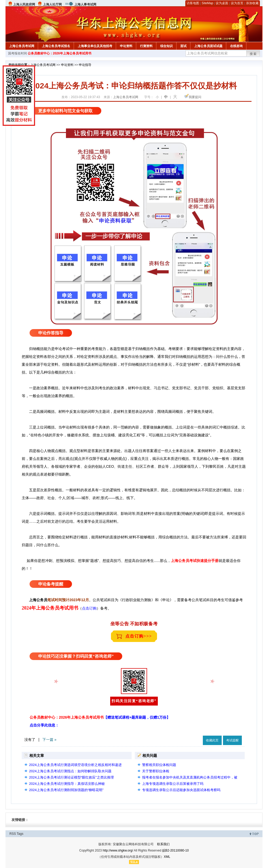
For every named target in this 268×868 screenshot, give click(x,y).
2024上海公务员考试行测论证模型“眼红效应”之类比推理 (71, 777)
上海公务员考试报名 (56, 46)
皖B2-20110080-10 (175, 850)
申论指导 (85, 65)
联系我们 (163, 844)
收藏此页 (212, 740)
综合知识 (166, 46)
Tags (20, 834)
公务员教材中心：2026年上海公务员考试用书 (60, 53)
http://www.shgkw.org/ (118, 850)
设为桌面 (222, 3)
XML (167, 857)
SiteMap (208, 3)
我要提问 (195, 97)
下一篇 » (49, 740)
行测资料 (146, 46)
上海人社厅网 (52, 4)
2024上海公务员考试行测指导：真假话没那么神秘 (67, 784)
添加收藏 (252, 3)
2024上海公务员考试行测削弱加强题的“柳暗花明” (66, 790)
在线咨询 (236, 46)
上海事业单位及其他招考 (95, 46)
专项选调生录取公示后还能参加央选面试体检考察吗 (181, 790)
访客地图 (193, 3)
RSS (13, 834)
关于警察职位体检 (156, 771)
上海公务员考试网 (22, 46)
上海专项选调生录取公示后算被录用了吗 (173, 784)
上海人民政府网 (24, 4)
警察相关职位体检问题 (159, 765)
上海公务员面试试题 (208, 46)
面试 (183, 46)
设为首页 (237, 3)
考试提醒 (232, 740)
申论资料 (126, 46)
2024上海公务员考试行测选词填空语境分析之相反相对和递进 (75, 765)
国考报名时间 (18, 53)
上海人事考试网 (85, 4)
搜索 (253, 54)
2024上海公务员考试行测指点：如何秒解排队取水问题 (70, 771)
